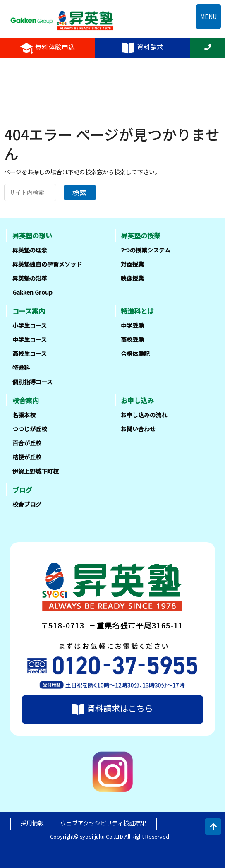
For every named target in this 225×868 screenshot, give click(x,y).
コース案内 (29, 311)
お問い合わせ (138, 429)
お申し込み (137, 400)
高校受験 (132, 339)
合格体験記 (135, 353)
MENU (208, 17)
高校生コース (30, 353)
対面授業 (132, 264)
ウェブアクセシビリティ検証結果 (103, 823)
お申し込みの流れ (144, 415)
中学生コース (30, 339)
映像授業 (132, 278)
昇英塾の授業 (141, 236)
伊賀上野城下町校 (36, 471)
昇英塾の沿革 (30, 278)
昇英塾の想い (32, 236)
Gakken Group (32, 292)
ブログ (22, 490)
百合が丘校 (27, 443)
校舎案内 (26, 400)
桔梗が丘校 (27, 457)
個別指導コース (32, 382)
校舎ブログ (27, 504)
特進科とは (137, 311)
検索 (80, 192)
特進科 (21, 368)
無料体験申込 (48, 48)
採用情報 (32, 823)
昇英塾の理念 (30, 250)
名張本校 (24, 415)
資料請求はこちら (112, 709)
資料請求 (143, 48)
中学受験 (132, 325)
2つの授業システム (146, 250)
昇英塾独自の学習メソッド (47, 264)
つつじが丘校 (30, 429)
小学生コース (30, 325)
